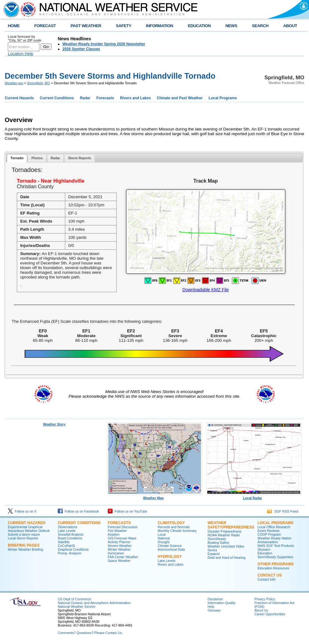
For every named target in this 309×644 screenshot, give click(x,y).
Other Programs (276, 564)
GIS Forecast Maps (122, 538)
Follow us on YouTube (127, 511)
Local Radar (254, 496)
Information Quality (221, 603)
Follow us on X (22, 511)
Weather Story (54, 424)
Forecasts (105, 98)
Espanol (214, 554)
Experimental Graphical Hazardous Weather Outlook (29, 529)
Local (162, 534)
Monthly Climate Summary (177, 531)
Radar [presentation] (55, 158)
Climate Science (170, 546)
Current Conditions (57, 98)
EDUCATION (199, 26)
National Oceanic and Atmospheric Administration (94, 603)
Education (265, 553)
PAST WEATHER (86, 26)
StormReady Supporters (275, 557)
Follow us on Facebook (78, 511)
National (164, 538)
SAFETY (123, 26)
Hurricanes (116, 553)
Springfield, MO (39, 83)
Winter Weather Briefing (25, 549)
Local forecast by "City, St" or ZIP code (25, 38)
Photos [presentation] (37, 158)
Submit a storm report (24, 534)
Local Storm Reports (23, 538)
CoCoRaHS (66, 546)
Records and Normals (174, 527)
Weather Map (155, 496)
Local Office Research (274, 527)
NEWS (231, 26)
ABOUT (290, 26)
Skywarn (264, 549)
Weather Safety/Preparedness (231, 525)
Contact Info (266, 579)
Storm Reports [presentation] (80, 158)
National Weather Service (77, 607)
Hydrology (170, 557)
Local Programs (223, 98)
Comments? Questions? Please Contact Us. (90, 633)
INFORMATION (160, 26)
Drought (164, 542)
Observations (68, 527)
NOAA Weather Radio (224, 535)
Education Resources (273, 568)
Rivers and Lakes (135, 98)
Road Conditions (70, 538)
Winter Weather (119, 549)
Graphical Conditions (73, 549)
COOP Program (269, 534)
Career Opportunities (270, 614)
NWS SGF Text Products (276, 546)
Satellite (64, 542)
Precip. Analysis (69, 553)
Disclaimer (215, 599)
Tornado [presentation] (17, 158)
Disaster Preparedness (224, 531)
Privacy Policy (265, 599)
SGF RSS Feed (283, 511)
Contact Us (270, 575)
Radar (85, 98)
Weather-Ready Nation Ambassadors (274, 540)
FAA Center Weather (123, 557)
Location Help (21, 54)
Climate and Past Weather (180, 98)
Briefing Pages (24, 545)
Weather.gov (14, 83)
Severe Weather (120, 546)
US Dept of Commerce (74, 599)
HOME (14, 26)
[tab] (17, 158)
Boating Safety (218, 543)
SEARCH (260, 26)
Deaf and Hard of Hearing (226, 558)
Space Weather (119, 561)
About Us (261, 610)
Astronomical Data (171, 549)
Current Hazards (19, 98)
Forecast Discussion (123, 527)
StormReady (217, 539)
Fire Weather (117, 531)
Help (211, 607)
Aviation (114, 534)
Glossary (214, 610)
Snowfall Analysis (71, 534)
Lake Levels (67, 531)
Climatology (171, 523)
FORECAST (45, 26)
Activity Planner (119, 542)
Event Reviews (268, 531)
